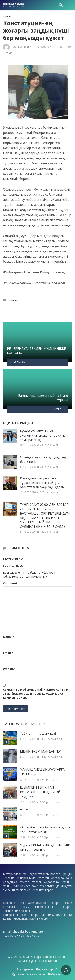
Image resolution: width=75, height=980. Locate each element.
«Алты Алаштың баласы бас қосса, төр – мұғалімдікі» (45, 830)
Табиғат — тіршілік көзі (38, 733)
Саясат (7, 16)
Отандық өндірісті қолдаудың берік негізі (43, 459)
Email (8, 653)
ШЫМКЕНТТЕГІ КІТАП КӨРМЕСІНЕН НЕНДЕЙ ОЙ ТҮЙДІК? (40, 792)
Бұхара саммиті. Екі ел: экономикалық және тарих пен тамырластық (44, 435)
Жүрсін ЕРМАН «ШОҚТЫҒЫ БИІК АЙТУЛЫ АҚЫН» (45, 848)
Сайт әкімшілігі (23, 47)
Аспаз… (25, 809)
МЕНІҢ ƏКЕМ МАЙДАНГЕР (40, 751)
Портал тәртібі (47, 969)
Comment (10, 583)
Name (8, 636)
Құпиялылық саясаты (28, 974)
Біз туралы (25, 969)
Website (9, 669)
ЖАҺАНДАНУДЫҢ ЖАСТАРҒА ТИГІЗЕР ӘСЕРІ (42, 772)
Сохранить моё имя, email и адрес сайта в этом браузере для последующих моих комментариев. (35, 693)
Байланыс (56, 974)
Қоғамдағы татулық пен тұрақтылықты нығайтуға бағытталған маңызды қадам (42, 483)
